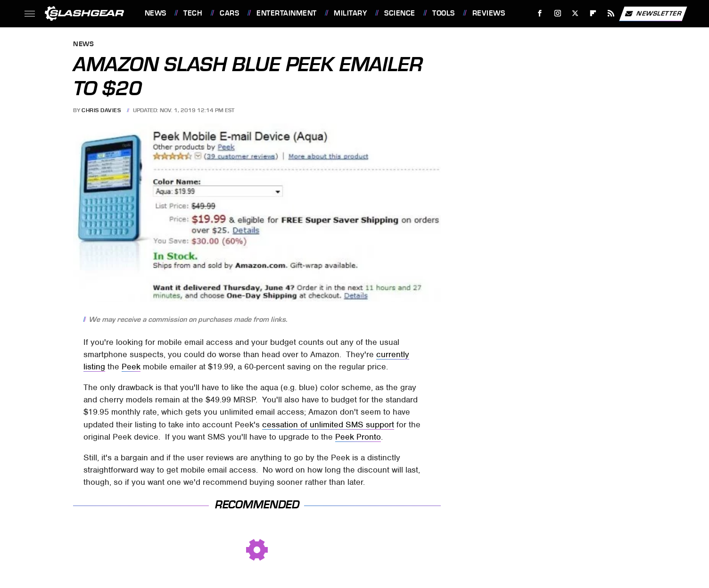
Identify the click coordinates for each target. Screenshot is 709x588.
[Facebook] (540, 13)
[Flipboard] (593, 13)
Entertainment (287, 13)
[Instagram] (557, 13)
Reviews (489, 13)
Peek (131, 367)
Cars (229, 13)
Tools (444, 13)
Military (350, 13)
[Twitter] (575, 13)
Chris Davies (101, 110)
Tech (193, 13)
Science (400, 13)
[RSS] (611, 13)
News (156, 13)
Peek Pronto (358, 437)
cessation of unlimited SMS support (328, 425)
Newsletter (653, 14)
